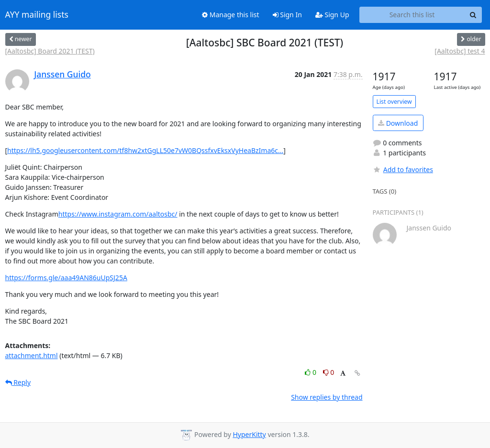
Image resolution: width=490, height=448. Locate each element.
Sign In (287, 15)
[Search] (473, 15)
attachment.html (32, 355)
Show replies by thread (327, 397)
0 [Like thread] (311, 372)
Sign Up (332, 15)
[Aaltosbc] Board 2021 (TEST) (50, 51)
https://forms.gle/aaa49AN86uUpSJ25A (66, 278)
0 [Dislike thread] (329, 372)
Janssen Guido (62, 74)
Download (398, 123)
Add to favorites (403, 169)
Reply (18, 382)
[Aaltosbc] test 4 (460, 51)
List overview (394, 102)
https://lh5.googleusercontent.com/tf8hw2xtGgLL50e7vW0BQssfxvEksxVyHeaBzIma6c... (145, 150)
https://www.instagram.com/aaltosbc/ (118, 214)
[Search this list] (412, 15)
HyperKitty (249, 434)
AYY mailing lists (37, 15)
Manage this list (231, 15)
